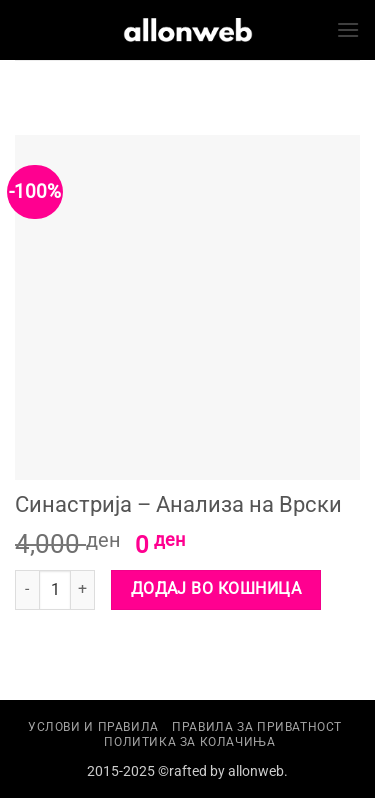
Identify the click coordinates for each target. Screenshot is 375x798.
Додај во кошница (216, 589)
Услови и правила (93, 727)
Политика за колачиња (189, 742)
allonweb (256, 771)
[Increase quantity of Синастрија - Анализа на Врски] (83, 590)
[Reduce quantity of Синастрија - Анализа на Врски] (27, 590)
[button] (348, 29)
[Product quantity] (55, 590)
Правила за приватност (257, 727)
